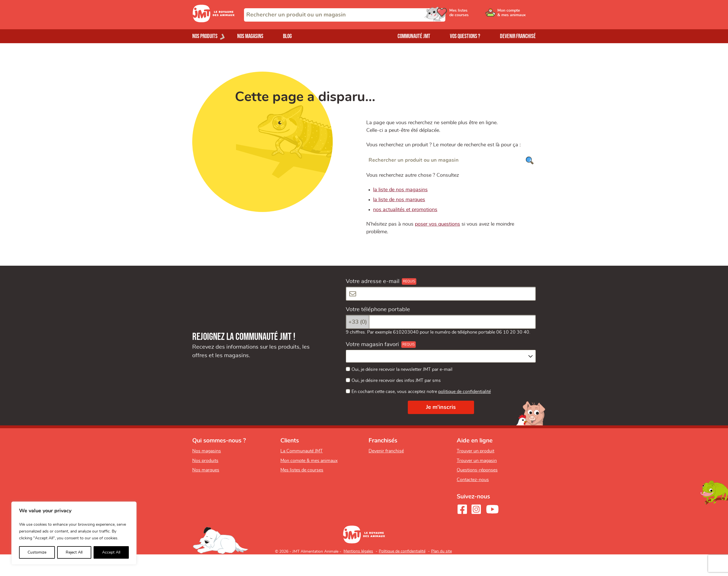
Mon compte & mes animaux (309, 461)
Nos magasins (250, 36)
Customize (37, 552)
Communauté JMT (414, 36)
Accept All (111, 552)
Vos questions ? (465, 36)
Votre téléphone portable (378, 309)
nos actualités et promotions (405, 210)
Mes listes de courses (302, 470)
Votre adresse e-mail (373, 281)
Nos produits (205, 461)
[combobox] (345, 15)
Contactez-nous (473, 480)
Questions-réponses (477, 470)
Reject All (74, 552)
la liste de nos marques (399, 200)
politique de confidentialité (465, 392)
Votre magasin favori (372, 344)
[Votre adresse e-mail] (441, 294)
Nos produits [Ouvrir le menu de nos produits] (205, 36)
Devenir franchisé (518, 36)
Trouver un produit (475, 451)
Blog (287, 36)
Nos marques (206, 470)
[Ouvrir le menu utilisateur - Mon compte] (517, 15)
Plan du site (441, 551)
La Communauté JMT (302, 451)
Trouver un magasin (477, 461)
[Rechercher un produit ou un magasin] (451, 160)
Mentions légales (358, 551)
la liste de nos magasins (400, 190)
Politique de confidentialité (402, 551)
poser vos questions (438, 224)
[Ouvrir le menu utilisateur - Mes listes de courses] (473, 15)
